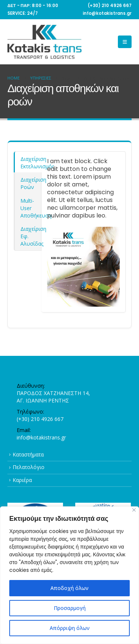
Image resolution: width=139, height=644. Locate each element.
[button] (125, 42)
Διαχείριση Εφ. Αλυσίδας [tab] (31, 236)
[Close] (134, 510)
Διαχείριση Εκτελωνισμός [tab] (31, 163)
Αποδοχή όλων (69, 588)
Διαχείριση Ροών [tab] (31, 183)
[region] (69, 575)
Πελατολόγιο (29, 467)
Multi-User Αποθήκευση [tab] (31, 208)
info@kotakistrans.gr (41, 437)
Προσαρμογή (70, 608)
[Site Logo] (44, 42)
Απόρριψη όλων (70, 628)
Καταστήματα (28, 454)
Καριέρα (22, 480)
